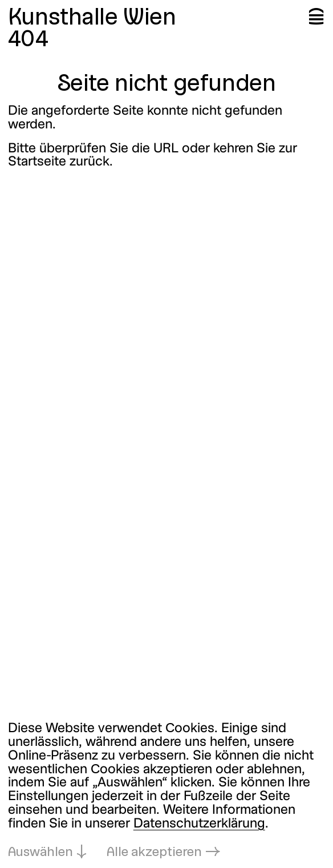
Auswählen (40, 853)
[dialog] (166, 792)
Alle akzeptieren (154, 853)
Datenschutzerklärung (199, 824)
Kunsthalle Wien (92, 19)
